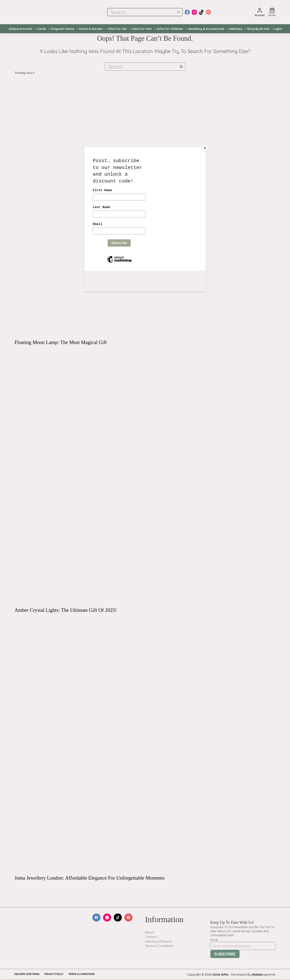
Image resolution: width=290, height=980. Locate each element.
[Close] (205, 148)
